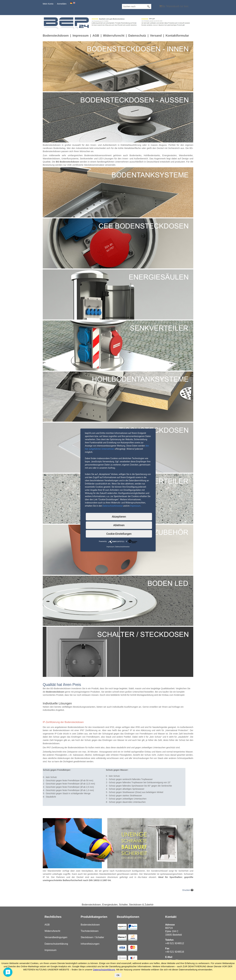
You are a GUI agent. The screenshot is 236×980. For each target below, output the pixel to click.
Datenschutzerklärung (56, 944)
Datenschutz (137, 36)
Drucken (186, 890)
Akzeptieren (119, 517)
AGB (96, 36)
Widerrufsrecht (114, 36)
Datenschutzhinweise (113, 506)
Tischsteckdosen (90, 931)
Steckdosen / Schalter (92, 937)
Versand (156, 36)
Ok (118, 975)
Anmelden (62, 4)
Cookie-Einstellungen (119, 534)
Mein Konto (48, 4)
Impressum (81, 36)
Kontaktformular (177, 36)
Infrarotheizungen (90, 944)
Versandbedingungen (56, 937)
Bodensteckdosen (56, 36)
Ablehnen (119, 525)
